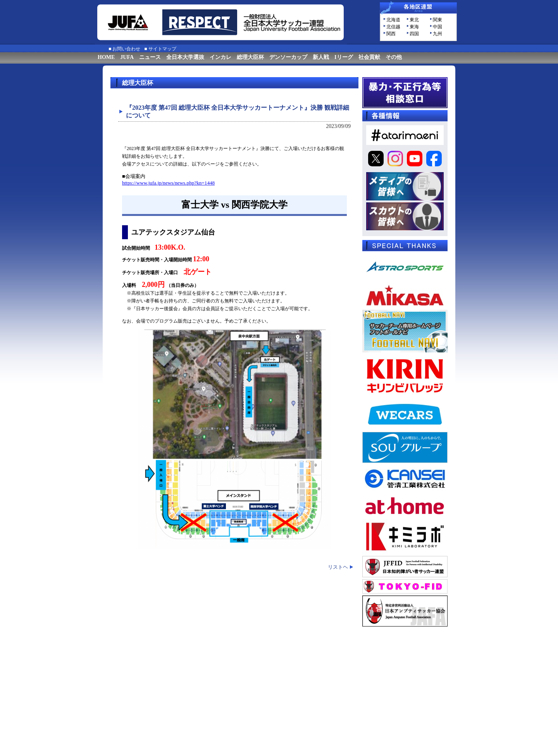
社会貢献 (369, 57)
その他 (394, 57)
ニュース (150, 57)
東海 (414, 27)
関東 (437, 20)
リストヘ (338, 567)
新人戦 (321, 57)
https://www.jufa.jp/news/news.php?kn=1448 (168, 183)
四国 (414, 34)
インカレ (220, 57)
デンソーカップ (288, 57)
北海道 (393, 20)
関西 (391, 34)
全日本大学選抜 (185, 57)
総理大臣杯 (250, 57)
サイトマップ (162, 49)
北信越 (393, 27)
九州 (437, 34)
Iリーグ (344, 57)
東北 (414, 20)
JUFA (127, 57)
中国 (437, 27)
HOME (106, 57)
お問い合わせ (126, 49)
